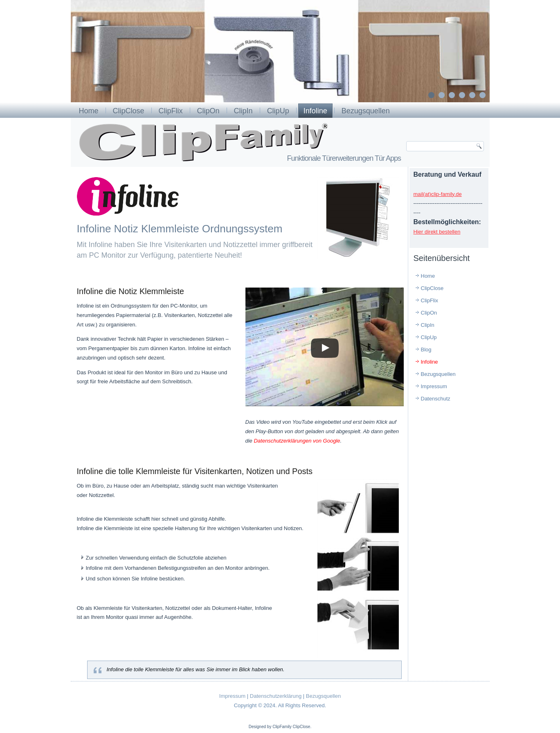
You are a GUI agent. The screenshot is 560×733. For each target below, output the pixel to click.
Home (89, 111)
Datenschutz (436, 399)
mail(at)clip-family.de (438, 194)
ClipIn (243, 111)
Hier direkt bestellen (437, 232)
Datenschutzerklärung (276, 696)
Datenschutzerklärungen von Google (297, 441)
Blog (426, 350)
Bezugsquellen (366, 111)
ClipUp (278, 111)
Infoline (315, 111)
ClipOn (208, 111)
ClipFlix (171, 111)
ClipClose (129, 111)
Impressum (434, 386)
